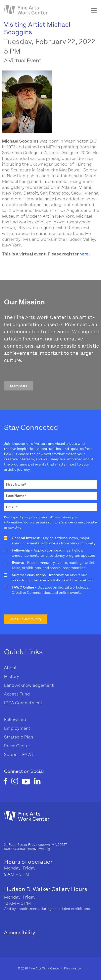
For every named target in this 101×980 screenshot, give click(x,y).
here (84, 254)
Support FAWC (19, 755)
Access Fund (17, 694)
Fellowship (15, 719)
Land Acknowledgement (29, 685)
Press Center (17, 746)
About (10, 668)
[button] (19, 386)
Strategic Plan (19, 737)
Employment (17, 728)
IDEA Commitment (23, 703)
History (12, 676)
